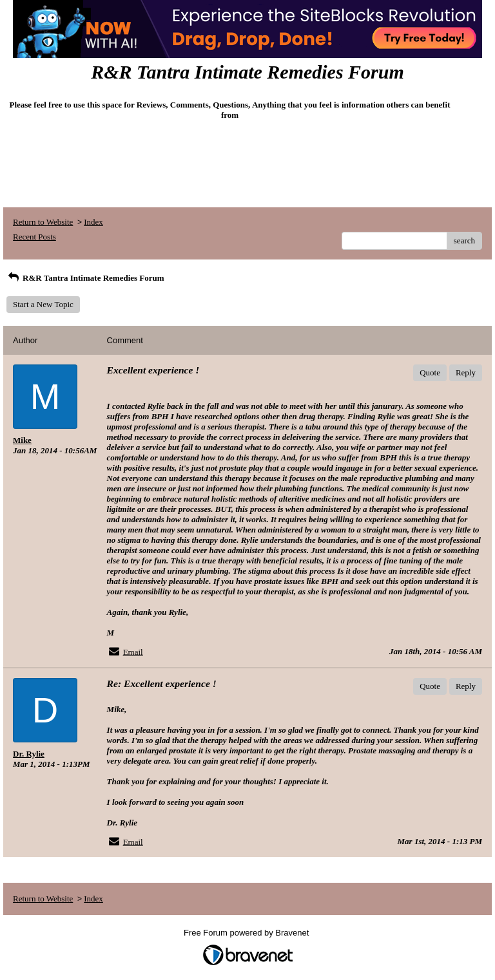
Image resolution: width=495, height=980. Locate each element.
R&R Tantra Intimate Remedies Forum (85, 278)
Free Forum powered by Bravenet (247, 933)
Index (93, 222)
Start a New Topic (43, 304)
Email (133, 652)
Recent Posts (34, 237)
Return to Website (43, 222)
